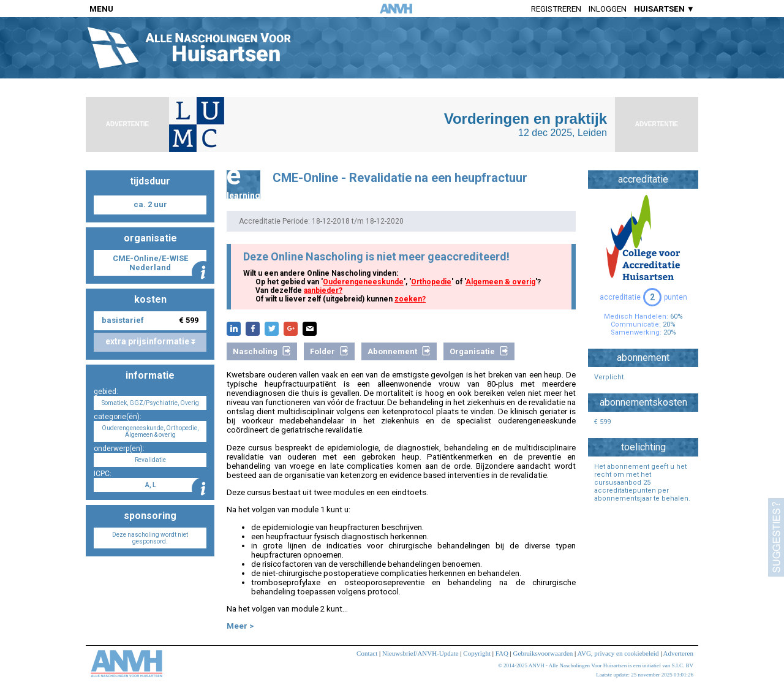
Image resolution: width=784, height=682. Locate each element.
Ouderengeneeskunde (363, 282)
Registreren (556, 9)
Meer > (240, 626)
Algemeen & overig (500, 282)
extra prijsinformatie (150, 341)
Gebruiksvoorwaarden (543, 653)
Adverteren (678, 653)
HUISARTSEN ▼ (664, 9)
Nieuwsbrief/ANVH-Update (420, 653)
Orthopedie (431, 282)
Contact (367, 653)
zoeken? (410, 299)
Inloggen (608, 9)
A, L (150, 485)
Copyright (477, 653)
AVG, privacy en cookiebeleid (618, 653)
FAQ (502, 653)
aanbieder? (323, 290)
